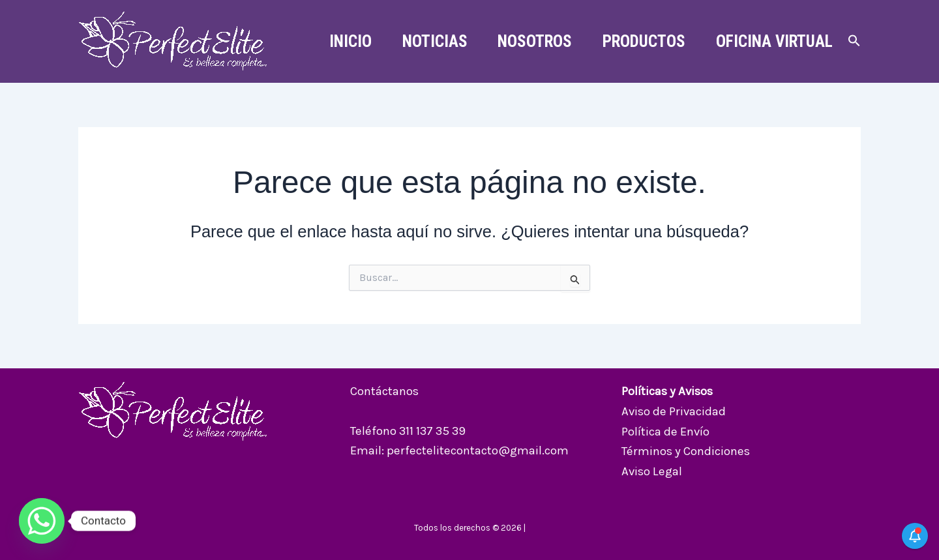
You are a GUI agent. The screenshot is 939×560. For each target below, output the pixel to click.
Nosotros (529, 41)
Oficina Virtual (773, 41)
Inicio (341, 41)
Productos (641, 41)
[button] (854, 41)
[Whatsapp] (42, 521)
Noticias (427, 41)
